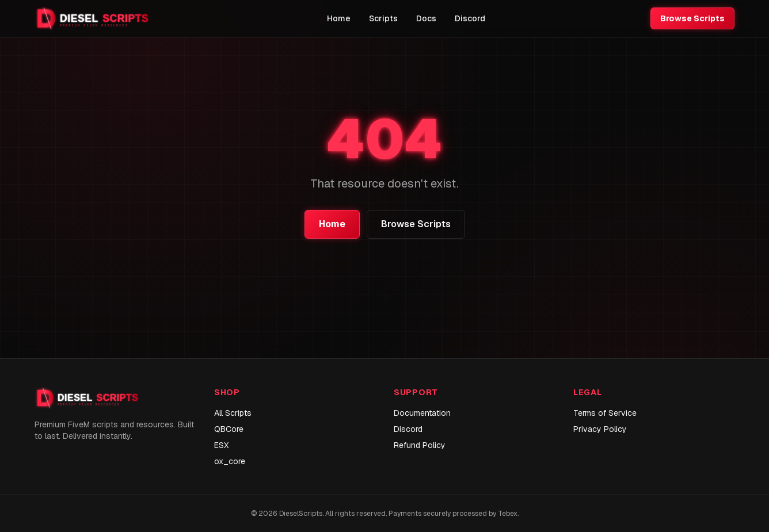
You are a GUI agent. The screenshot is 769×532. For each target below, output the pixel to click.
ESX (221, 445)
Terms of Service (605, 413)
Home (339, 18)
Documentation (422, 413)
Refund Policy (420, 445)
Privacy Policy (600, 429)
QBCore (229, 429)
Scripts (383, 18)
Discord (470, 18)
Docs (426, 18)
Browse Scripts (692, 18)
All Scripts (233, 413)
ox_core (230, 461)
